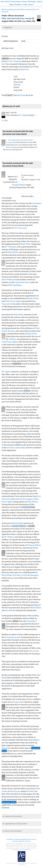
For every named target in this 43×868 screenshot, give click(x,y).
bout (8, 1)
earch (31, 4)
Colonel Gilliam (28, 507)
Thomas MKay (34, 545)
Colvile (24, 575)
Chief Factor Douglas (24, 499)
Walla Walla (25, 244)
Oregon (16, 702)
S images (32, 1)
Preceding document (13, 9)
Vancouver (6, 304)
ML (3, 9)
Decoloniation (16, 1)
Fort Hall (17, 575)
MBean (13, 339)
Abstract (8, 27)
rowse (25, 1)
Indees (40, 1)
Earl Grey (21, 95)
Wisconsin (6, 748)
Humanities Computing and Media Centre (19, 839)
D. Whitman (11, 247)
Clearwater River (22, 282)
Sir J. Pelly (22, 115)
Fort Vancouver (20, 228)
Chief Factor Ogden (13, 301)
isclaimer (18, 4)
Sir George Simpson (15, 140)
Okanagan (34, 575)
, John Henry (9, 18)
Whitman (9, 147)
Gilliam (27, 391)
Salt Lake (33, 651)
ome (3, 1)
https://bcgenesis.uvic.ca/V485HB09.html (21, 850)
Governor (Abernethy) (16, 448)
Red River (25, 69)
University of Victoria (24, 841)
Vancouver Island (9, 802)
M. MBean (9, 537)
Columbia (36, 203)
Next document (27, 9)
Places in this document (13, 831)
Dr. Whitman (9, 280)
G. (3, 120)
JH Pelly (17, 85)
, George (26, 18)
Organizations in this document (16, 824)
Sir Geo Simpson (14, 61)
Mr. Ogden (6, 372)
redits (25, 4)
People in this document (13, 816)
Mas (12, 4)
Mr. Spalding (15, 285)
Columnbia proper (13, 637)
